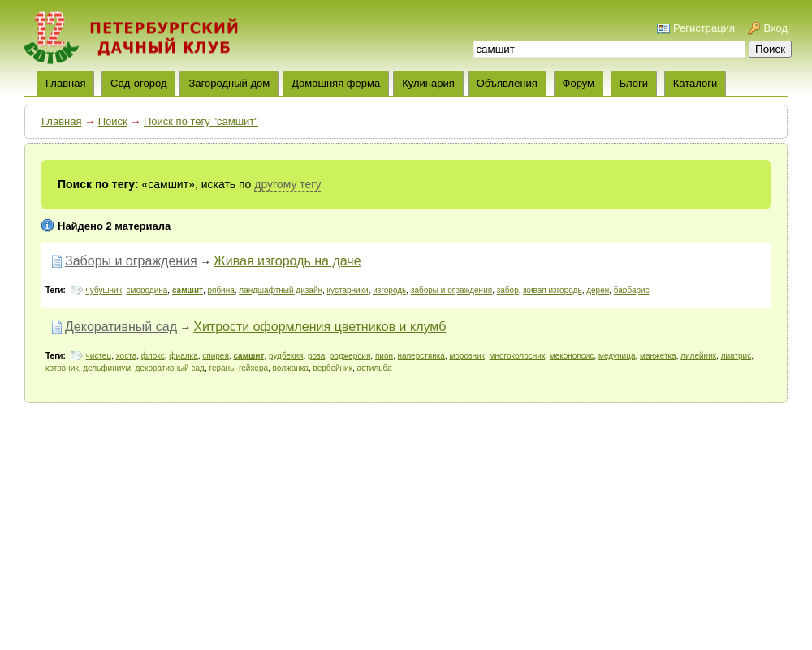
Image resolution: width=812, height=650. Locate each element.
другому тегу (287, 184)
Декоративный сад (121, 327)
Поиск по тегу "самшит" (201, 121)
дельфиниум (107, 368)
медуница (617, 356)
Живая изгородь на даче (287, 261)
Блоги (634, 83)
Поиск (113, 121)
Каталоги (695, 83)
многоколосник (518, 356)
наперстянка (421, 356)
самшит (188, 290)
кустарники (348, 290)
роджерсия (350, 356)
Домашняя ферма (336, 83)
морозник (467, 356)
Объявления (507, 83)
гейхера (253, 368)
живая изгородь (552, 290)
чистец (99, 356)
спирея (216, 356)
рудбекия (286, 356)
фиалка (183, 356)
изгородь (389, 290)
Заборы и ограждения (131, 261)
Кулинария (428, 83)
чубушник (104, 290)
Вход (776, 28)
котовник (62, 368)
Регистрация (704, 28)
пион (384, 356)
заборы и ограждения (451, 290)
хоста (126, 356)
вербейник (333, 368)
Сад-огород (138, 83)
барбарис (632, 290)
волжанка (291, 368)
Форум (579, 83)
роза (316, 356)
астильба (375, 368)
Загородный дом (229, 83)
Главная (61, 121)
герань (221, 368)
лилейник (698, 356)
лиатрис (736, 356)
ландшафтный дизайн (281, 290)
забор (508, 290)
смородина (147, 290)
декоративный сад (170, 368)
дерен (598, 290)
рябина (221, 290)
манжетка (658, 356)
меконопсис (572, 356)
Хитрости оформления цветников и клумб (320, 327)
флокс (153, 356)
